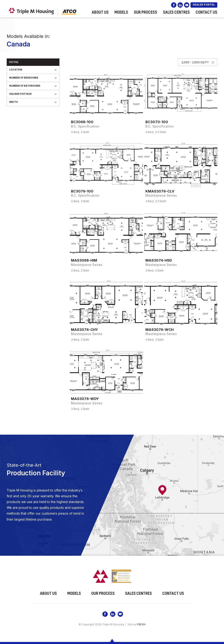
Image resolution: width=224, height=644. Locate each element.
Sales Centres (176, 12)
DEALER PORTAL (204, 5)
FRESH (141, 624)
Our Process (146, 12)
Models (121, 12)
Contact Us (206, 12)
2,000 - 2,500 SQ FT (195, 62)
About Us (100, 12)
